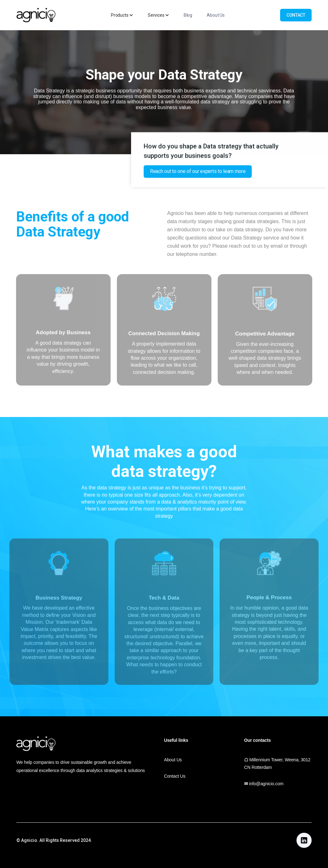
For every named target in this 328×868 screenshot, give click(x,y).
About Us (216, 15)
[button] (122, 15)
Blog (188, 15)
